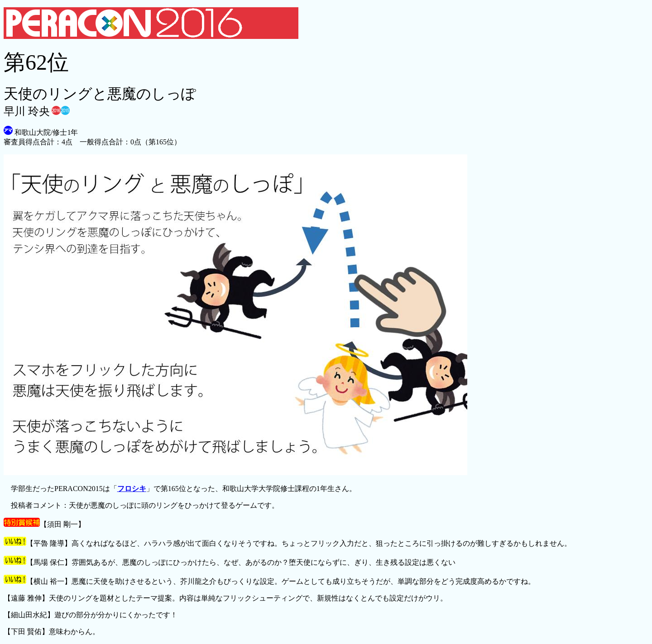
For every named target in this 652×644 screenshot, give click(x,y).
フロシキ (132, 489)
